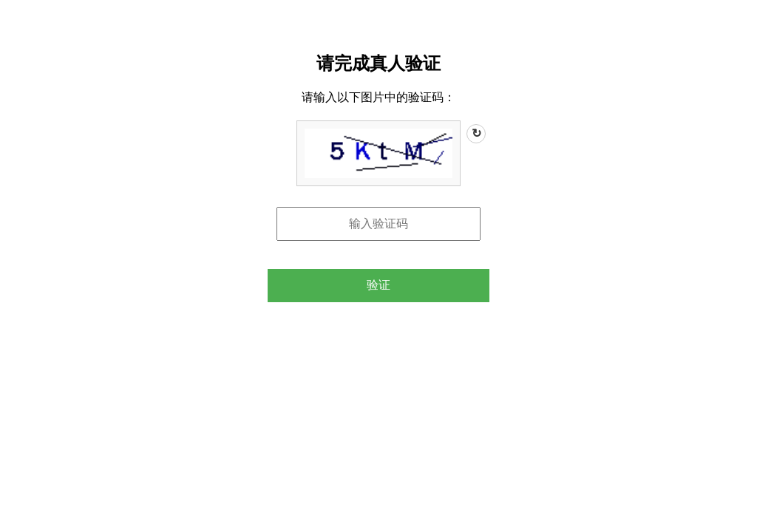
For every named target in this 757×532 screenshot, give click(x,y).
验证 (378, 285)
